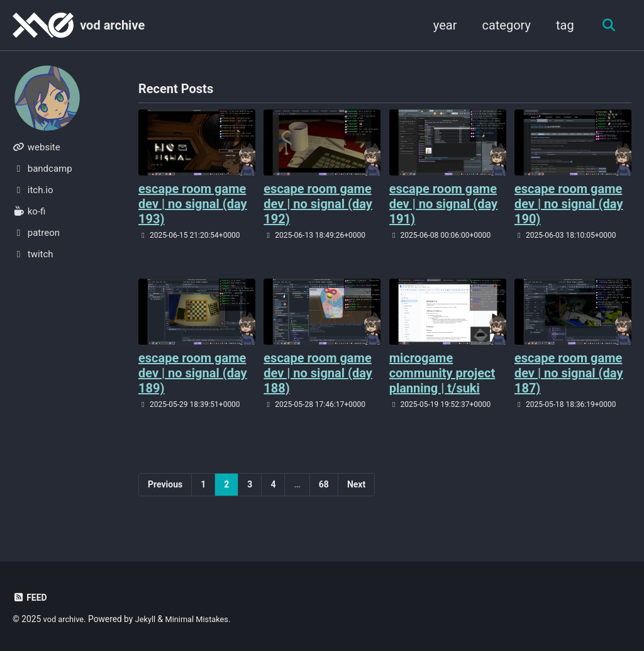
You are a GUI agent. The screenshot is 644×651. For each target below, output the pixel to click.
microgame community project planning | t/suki (442, 374)
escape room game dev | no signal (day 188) (318, 374)
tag (561, 25)
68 (324, 485)
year (441, 25)
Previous (165, 485)
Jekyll (149, 619)
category (503, 25)
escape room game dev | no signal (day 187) (569, 374)
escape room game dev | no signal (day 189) (193, 374)
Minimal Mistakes (204, 619)
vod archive (112, 25)
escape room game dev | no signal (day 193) (193, 204)
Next (356, 485)
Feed (31, 598)
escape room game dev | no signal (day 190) (569, 204)
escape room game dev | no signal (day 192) (318, 204)
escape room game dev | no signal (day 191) (444, 204)
